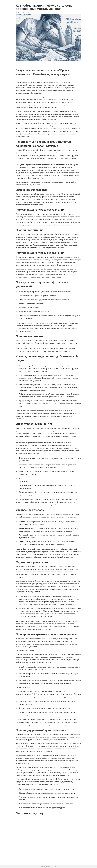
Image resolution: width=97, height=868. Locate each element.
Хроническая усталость (24, 639)
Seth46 (18, 12)
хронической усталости (26, 85)
